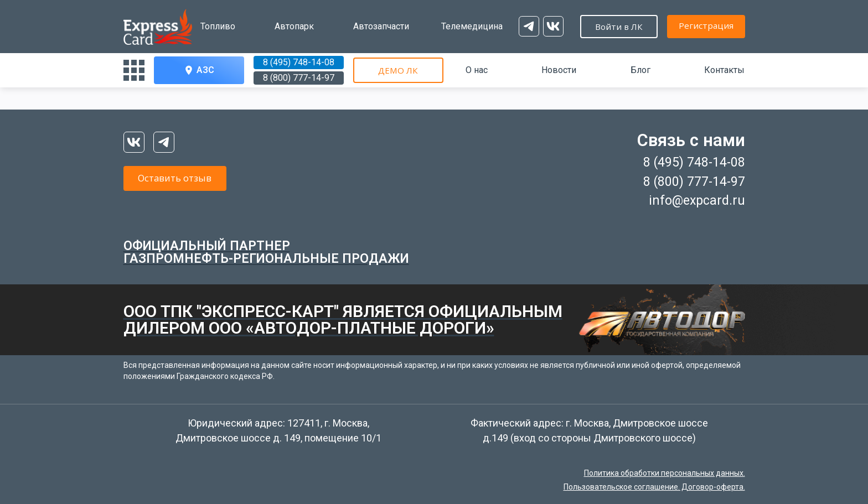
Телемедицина (446, 26)
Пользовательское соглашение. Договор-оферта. (654, 487)
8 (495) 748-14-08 (299, 62)
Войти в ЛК (700, 27)
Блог (640, 70)
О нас (477, 70)
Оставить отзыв (190, 180)
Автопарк (286, 26)
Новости (559, 70)
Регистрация (600, 25)
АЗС (199, 70)
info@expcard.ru (697, 201)
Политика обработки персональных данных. (665, 473)
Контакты (724, 70)
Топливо (218, 26)
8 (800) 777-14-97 (299, 78)
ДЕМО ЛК (398, 70)
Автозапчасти (365, 26)
